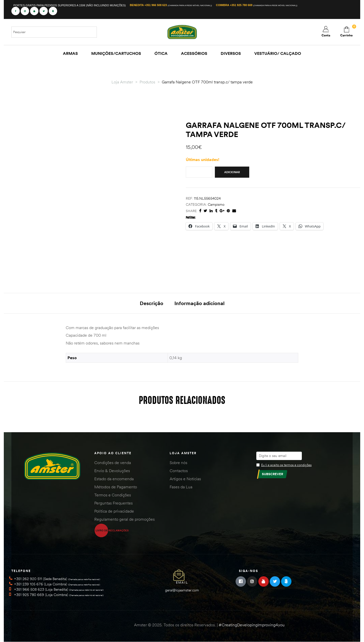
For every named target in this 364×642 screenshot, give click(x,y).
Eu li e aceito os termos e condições (286, 465)
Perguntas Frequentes (113, 503)
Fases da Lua (181, 487)
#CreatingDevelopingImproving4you (252, 625)
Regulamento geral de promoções (124, 519)
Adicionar (232, 172)
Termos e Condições (113, 495)
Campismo (216, 204)
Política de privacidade (114, 511)
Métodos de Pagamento (116, 487)
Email (182, 582)
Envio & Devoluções (112, 471)
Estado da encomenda (114, 479)
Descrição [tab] (152, 303)
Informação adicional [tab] (199, 303)
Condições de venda (113, 463)
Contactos (179, 471)
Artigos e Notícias (185, 479)
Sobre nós (178, 463)
